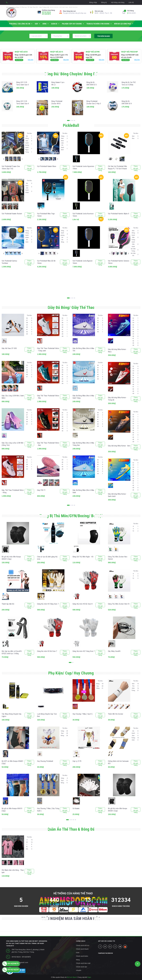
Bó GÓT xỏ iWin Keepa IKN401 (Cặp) (12, 762)
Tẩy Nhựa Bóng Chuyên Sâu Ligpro (11, 715)
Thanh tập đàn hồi (8, 604)
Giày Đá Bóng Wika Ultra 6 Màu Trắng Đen (83, 444)
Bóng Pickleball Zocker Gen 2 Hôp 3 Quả (94, 104)
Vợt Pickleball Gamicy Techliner (9, 262)
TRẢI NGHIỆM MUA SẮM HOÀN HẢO (71, 919)
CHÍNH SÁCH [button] (81, 941)
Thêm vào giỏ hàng (29, 167)
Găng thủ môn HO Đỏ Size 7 (47, 651)
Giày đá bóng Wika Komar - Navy (117, 351)
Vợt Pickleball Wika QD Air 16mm (46, 262)
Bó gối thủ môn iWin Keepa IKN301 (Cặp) (11, 558)
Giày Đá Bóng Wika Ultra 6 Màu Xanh (83, 491)
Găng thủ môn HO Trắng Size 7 (84, 651)
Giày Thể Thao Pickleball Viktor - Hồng (13, 491)
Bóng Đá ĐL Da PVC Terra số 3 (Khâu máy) (129, 85)
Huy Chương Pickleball (45, 761)
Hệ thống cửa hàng (118, 2)
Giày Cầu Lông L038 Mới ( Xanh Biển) (13, 397)
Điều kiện (31, 60)
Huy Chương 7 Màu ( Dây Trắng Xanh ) (48, 810)
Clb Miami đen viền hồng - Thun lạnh (13, 871)
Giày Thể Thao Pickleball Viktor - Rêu (48, 397)
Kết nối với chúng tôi (107, 941)
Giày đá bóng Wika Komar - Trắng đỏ (117, 399)
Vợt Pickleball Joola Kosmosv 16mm (83, 215)
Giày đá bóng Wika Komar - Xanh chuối (117, 495)
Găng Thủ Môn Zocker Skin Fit (119, 604)
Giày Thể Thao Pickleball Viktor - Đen (48, 444)
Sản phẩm (132, 12)
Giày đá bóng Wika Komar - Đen (119, 446)
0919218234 (46, 12)
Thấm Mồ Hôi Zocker (116, 714)
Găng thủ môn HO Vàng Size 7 (48, 604)
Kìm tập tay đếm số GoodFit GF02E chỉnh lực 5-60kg (12, 652)
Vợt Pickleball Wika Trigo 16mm (46, 215)
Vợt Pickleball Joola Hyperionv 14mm (83, 167)
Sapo (89, 977)
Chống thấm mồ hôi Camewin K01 (118, 762)
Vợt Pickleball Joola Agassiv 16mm (83, 262)
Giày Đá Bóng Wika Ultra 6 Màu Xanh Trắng (83, 397)
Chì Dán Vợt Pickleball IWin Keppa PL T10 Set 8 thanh (117, 167)
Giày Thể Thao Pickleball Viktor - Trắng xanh (48, 350)
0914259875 (46, 14)
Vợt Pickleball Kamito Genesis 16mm (119, 262)
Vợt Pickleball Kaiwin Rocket (12, 214)
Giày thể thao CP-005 (9, 348)
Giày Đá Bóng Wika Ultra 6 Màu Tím (83, 350)
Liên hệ (131, 2)
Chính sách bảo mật (83, 963)
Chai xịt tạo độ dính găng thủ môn (47, 558)
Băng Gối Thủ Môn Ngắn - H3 (83, 557)
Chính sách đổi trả (83, 945)
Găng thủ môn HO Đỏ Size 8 (82, 604)
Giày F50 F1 (41, 490)
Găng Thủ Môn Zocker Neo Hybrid (118, 558)
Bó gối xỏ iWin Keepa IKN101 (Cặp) (12, 810)
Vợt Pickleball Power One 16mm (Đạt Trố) (11, 167)
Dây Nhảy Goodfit (114, 651)
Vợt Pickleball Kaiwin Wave (47, 166)
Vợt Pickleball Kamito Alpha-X (119, 214)
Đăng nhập (93, 2)
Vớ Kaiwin (76, 808)
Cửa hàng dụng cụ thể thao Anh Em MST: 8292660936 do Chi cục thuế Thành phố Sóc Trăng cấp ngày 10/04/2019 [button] (27, 943)
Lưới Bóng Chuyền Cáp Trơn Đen (47, 715)
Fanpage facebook (106, 953)
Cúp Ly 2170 (77, 761)
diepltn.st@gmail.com (20, 962)
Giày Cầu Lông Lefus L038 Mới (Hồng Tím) (12, 444)
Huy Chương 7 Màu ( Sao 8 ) (83, 714)
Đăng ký (104, 2)
